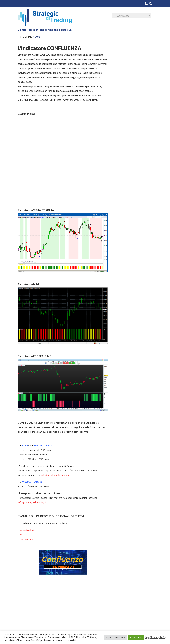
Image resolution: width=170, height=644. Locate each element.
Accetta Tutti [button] (136, 637)
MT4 (22, 534)
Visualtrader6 (27, 530)
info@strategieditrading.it (55, 475)
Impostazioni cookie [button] (115, 637)
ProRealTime (27, 539)
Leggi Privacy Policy (155, 637)
